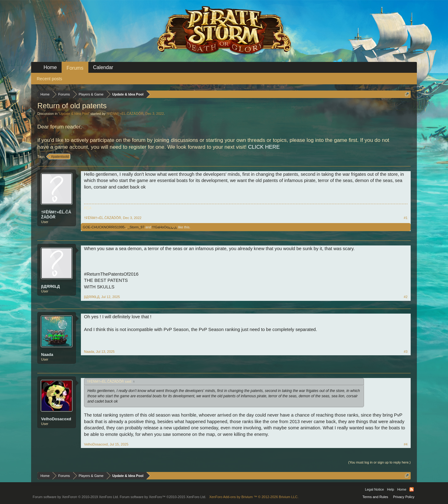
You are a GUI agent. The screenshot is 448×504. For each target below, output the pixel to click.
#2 (406, 297)
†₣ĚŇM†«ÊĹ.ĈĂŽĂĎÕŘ (125, 114)
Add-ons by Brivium (254, 497)
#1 (406, 218)
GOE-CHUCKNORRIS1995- (104, 227)
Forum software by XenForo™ (163, 497)
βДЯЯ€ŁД (50, 286)
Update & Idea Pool (74, 114)
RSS (412, 489)
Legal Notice (374, 489)
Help (391, 489)
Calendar (103, 67)
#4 (406, 444)
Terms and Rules (375, 497)
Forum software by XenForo (76, 497)
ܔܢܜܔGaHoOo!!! (165, 227)
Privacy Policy (404, 497)
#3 (406, 352)
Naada (47, 355)
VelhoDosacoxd (56, 419)
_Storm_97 (136, 227)
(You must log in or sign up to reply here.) (379, 462)
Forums (75, 68)
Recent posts (49, 79)
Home (50, 67)
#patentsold (59, 156)
